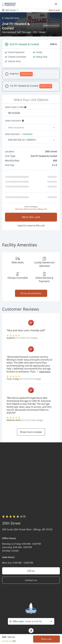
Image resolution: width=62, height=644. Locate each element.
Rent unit (46, 639)
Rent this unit (31, 217)
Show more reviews (31, 432)
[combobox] (31, 127)
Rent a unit (54, 10)
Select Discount (19, 134)
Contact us (31, 580)
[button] (31, 631)
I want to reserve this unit (31, 226)
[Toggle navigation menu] (57, 4)
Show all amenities (31, 293)
